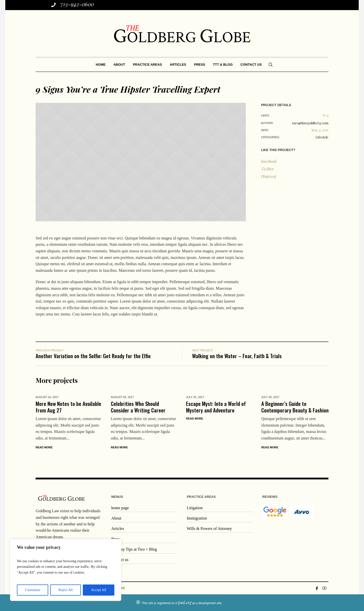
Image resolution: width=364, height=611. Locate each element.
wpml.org (183, 603)
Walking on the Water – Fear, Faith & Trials (237, 356)
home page (120, 508)
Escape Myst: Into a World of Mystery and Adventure (216, 407)
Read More (44, 447)
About (116, 518)
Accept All (98, 590)
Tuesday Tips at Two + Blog (134, 549)
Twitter (267, 169)
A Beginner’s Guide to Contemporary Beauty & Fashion (295, 407)
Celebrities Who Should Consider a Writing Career (138, 407)
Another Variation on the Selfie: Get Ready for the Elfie (93, 356)
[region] (66, 570)
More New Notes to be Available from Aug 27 (68, 407)
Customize (33, 590)
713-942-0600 (77, 4)
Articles (118, 529)
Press (116, 539)
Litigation (195, 508)
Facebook (269, 161)
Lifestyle (322, 137)
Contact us (120, 560)
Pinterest (269, 176)
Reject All (66, 590)
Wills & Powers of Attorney (209, 529)
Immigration (197, 518)
